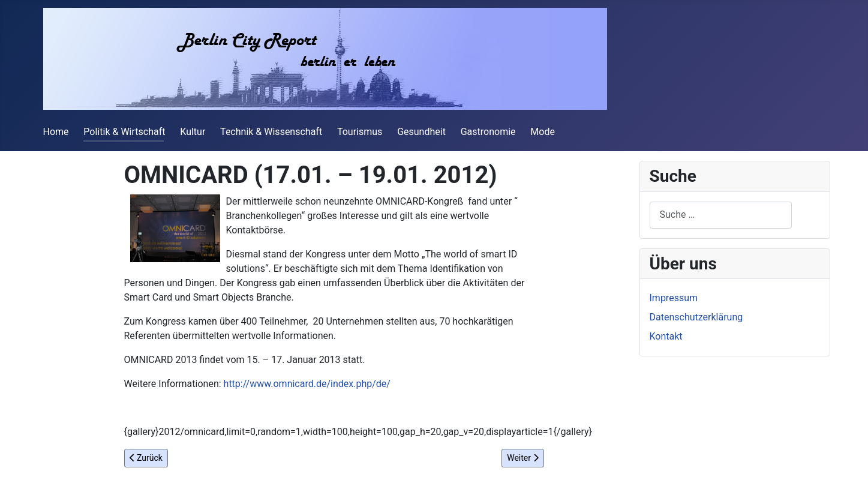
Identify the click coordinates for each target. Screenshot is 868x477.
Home (56, 132)
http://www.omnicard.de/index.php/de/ (307, 384)
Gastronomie (488, 132)
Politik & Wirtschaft (124, 132)
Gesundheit (421, 132)
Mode (543, 132)
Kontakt (666, 336)
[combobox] (721, 215)
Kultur (193, 132)
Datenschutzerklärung (696, 317)
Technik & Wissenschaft (271, 132)
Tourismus (360, 132)
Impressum (674, 298)
